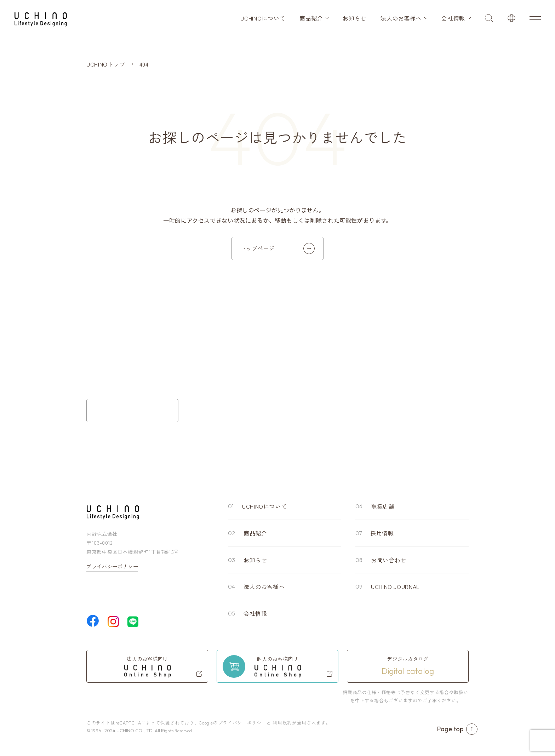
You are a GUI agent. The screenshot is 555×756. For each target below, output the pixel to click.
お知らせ (354, 18)
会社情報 (453, 18)
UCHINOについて (263, 18)
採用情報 (382, 533)
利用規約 (282, 723)
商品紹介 (311, 18)
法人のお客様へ (401, 18)
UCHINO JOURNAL (395, 586)
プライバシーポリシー (112, 566)
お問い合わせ (389, 560)
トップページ (277, 248)
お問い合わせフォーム (132, 411)
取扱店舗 (383, 506)
